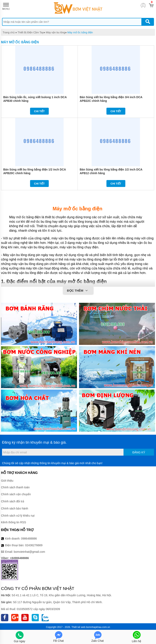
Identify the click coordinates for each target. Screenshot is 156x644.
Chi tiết (40, 111)
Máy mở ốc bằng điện (80, 32)
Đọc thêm (78, 291)
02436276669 (34, 545)
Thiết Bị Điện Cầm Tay (31, 32)
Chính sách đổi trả (13, 501)
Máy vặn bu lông (56, 32)
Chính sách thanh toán (15, 487)
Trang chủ (9, 32)
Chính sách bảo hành (15, 508)
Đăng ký (139, 452)
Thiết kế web (79, 627)
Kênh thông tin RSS (14, 522)
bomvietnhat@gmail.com (29, 552)
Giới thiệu (7, 481)
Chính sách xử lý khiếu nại (18, 516)
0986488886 (29, 539)
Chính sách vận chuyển (16, 494)
